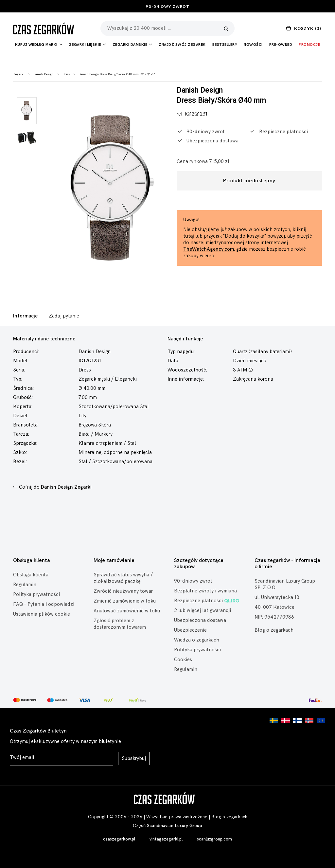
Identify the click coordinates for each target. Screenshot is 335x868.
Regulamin (25, 585)
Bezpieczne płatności (207, 601)
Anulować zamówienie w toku (127, 611)
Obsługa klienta (31, 575)
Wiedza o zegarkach (197, 640)
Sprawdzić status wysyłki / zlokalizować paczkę (123, 578)
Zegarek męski (94, 379)
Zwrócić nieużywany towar (123, 591)
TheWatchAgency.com (209, 249)
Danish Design (44, 74)
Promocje (309, 45)
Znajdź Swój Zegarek (182, 45)
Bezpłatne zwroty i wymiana (205, 591)
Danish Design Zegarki (66, 487)
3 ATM (243, 370)
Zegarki (19, 74)
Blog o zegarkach (274, 630)
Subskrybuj (134, 759)
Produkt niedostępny (249, 181)
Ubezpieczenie (190, 630)
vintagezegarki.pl (166, 839)
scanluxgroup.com (214, 839)
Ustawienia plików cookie (42, 614)
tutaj (189, 236)
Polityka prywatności (36, 595)
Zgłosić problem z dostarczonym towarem (120, 624)
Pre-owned (281, 45)
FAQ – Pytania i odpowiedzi (44, 604)
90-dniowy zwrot (167, 7)
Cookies (183, 660)
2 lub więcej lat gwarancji (203, 611)
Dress (66, 74)
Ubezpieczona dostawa (200, 620)
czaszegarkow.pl (119, 839)
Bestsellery (225, 45)
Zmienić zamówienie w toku (125, 601)
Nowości (253, 45)
